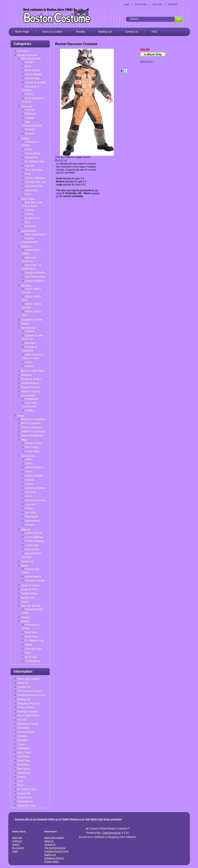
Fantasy (30, 210)
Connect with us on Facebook (31, 819)
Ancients (30, 110)
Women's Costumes (33, 419)
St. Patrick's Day (34, 161)
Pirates (25, 324)
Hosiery (25, 617)
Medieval (30, 114)
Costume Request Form (31, 695)
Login (126, 4)
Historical (26, 106)
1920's (29, 459)
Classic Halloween (36, 178)
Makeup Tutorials (27, 711)
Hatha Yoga (97, 819)
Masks (25, 566)
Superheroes (29, 231)
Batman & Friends (28, 724)
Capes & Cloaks (30, 391)
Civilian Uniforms (35, 281)
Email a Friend (146, 61)
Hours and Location (29, 679)
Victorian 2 (23, 51)
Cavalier (30, 118)
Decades (26, 286)
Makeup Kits (32, 549)
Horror (29, 496)
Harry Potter (24, 752)
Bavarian (30, 343)
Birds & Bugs (32, 70)
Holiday (25, 138)
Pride (28, 174)
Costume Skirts (30, 589)
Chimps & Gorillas (35, 82)
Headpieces (32, 399)
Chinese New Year (36, 182)
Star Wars (31, 513)
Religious (26, 375)
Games (29, 214)
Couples (22, 736)
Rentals (80, 32)
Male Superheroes (36, 234)
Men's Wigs (32, 447)
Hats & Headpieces (32, 435)
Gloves (25, 602)
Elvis (28, 222)
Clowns (29, 484)
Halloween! (24, 748)
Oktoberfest (32, 157)
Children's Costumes (33, 431)
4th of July (31, 657)
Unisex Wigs (32, 451)
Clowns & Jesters (31, 379)
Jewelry (29, 410)
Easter (29, 149)
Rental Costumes (27, 55)
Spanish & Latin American (33, 337)
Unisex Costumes (31, 427)
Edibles (29, 94)
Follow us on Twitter (59, 819)
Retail (21, 416)
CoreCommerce (111, 833)
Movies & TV (32, 218)
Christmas (23, 728)
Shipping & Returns (29, 703)
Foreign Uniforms (35, 273)
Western (30, 134)
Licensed (30, 504)
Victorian (30, 129)
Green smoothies (113, 819)
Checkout (172, 4)
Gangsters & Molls (32, 320)
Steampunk (31, 517)
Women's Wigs (34, 443)
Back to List (61, 160)
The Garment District (29, 691)
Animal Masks (33, 577)
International (28, 328)
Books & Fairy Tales (33, 371)
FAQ (154, 32)
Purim (28, 194)
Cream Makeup (34, 537)
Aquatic (29, 62)
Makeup (26, 529)
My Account (141, 4)
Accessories (28, 395)
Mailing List (105, 32)
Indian (28, 362)
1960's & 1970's (34, 467)
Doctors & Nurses (35, 488)
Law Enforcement (35, 277)
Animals (30, 480)
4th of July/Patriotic (28, 715)
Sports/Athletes (30, 383)
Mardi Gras (31, 190)
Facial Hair (27, 561)
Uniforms (26, 247)
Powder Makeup (34, 541)
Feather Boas (29, 593)
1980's (29, 472)
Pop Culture (28, 199)
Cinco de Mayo (34, 170)
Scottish (30, 331)
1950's (29, 463)
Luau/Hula (23, 756)
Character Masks (35, 581)
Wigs (24, 440)
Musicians (31, 226)
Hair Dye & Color (31, 606)
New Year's (31, 632)
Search (16, 845)
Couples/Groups (31, 387)
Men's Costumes (31, 423)
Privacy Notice (26, 707)
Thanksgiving (33, 153)
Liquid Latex (32, 545)
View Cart (157, 4)
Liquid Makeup (33, 533)
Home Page (22, 32)
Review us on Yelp (80, 819)
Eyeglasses (28, 598)
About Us (23, 683)
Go (179, 19)
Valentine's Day (34, 186)
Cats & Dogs (32, 78)
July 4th (29, 166)
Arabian (29, 366)
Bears (28, 66)
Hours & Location (52, 32)
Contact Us (132, 32)
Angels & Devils (34, 476)
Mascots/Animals (31, 59)
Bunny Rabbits (33, 74)
